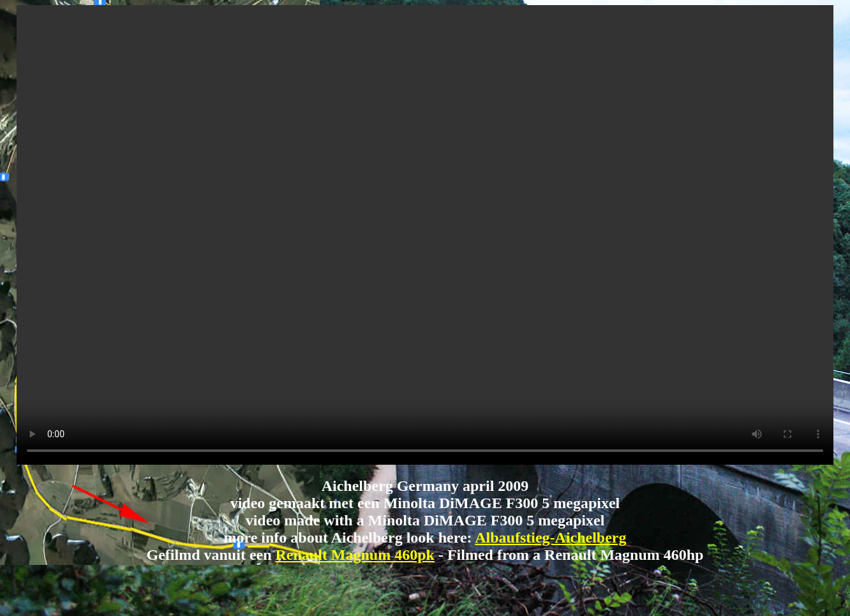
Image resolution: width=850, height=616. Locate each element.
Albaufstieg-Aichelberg (550, 537)
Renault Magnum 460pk (355, 555)
